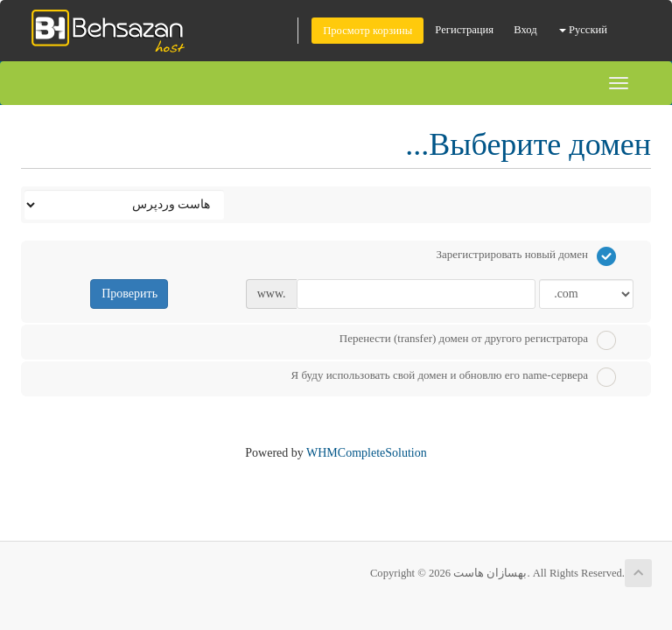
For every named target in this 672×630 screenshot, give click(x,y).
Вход (525, 30)
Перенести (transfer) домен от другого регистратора (478, 340)
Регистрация (464, 30)
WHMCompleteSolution (367, 453)
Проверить (129, 294)
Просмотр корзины (367, 31)
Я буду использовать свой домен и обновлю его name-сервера (454, 377)
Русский (583, 30)
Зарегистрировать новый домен (526, 256)
